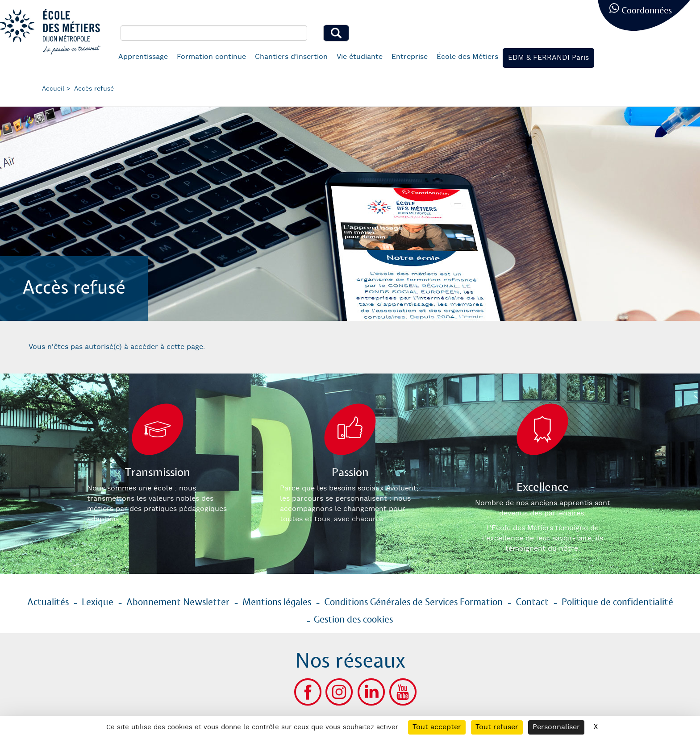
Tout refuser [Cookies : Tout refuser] (497, 727)
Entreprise (410, 57)
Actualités (48, 602)
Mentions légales (277, 602)
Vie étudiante (360, 57)
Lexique (98, 602)
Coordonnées (647, 11)
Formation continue (211, 57)
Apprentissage (143, 57)
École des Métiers (467, 57)
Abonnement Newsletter (178, 602)
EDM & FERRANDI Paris (548, 58)
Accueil (53, 89)
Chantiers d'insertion (291, 57)
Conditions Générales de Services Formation (413, 602)
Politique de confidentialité (617, 602)
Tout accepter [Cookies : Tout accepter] (437, 727)
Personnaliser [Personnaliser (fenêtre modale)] (556, 727)
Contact (532, 602)
